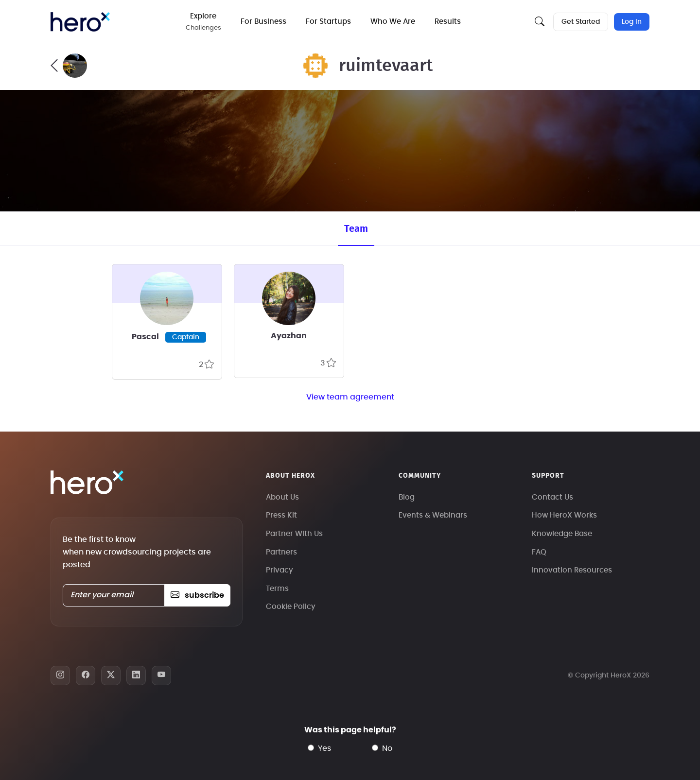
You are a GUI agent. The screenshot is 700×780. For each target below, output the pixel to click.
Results (448, 22)
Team (356, 229)
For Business (263, 22)
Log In (632, 22)
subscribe (197, 595)
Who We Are (393, 22)
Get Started (581, 22)
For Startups (328, 22)
